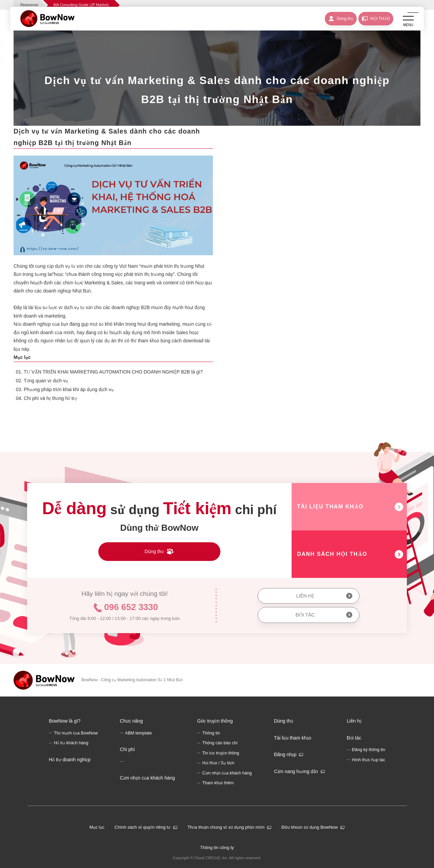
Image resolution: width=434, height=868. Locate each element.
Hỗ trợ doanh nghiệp (70, 760)
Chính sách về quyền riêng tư (143, 827)
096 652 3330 (131, 607)
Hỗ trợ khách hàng (71, 743)
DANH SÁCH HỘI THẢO (332, 554)
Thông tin (211, 733)
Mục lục (97, 827)
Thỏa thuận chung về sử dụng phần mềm (226, 827)
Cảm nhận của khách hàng (148, 778)
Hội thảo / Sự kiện (218, 763)
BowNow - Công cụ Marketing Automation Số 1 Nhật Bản (132, 680)
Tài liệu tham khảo (293, 738)
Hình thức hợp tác (369, 760)
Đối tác (354, 738)
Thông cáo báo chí (220, 743)
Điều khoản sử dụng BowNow (310, 827)
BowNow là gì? (65, 721)
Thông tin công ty (217, 847)
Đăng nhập (285, 754)
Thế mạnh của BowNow (76, 733)
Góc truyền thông (215, 721)
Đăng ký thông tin (369, 750)
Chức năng (132, 721)
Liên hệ (354, 721)
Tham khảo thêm (218, 783)
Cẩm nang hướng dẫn (296, 771)
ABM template (139, 733)
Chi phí (127, 749)
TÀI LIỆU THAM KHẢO (330, 507)
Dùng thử (284, 721)
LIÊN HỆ (305, 596)
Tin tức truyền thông (221, 753)
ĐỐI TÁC (305, 615)
